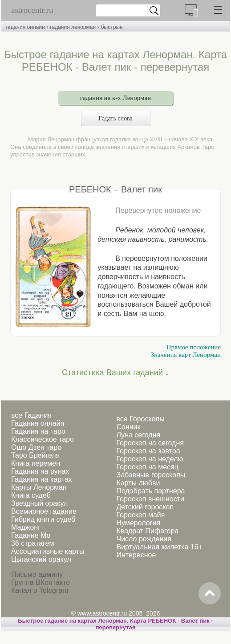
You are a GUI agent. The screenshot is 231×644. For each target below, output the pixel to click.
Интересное (136, 555)
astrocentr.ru (32, 10)
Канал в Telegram (40, 590)
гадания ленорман (73, 27)
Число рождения (144, 539)
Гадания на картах (42, 479)
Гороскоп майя (140, 515)
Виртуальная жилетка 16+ (159, 547)
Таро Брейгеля (35, 455)
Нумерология (138, 523)
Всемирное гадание (44, 511)
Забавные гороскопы (151, 475)
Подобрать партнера (150, 491)
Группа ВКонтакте (41, 582)
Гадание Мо (31, 535)
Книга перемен (36, 463)
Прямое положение (194, 347)
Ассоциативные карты (48, 551)
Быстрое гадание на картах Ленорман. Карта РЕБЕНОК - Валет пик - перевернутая (115, 624)
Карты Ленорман (39, 487)
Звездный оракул (39, 503)
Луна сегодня (138, 435)
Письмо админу (37, 574)
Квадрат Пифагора (147, 531)
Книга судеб (31, 495)
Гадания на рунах (40, 471)
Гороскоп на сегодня (150, 443)
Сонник (128, 427)
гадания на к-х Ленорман (115, 98)
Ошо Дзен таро (36, 447)
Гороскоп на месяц (147, 467)
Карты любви (138, 483)
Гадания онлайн (38, 423)
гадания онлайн (25, 27)
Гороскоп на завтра (148, 451)
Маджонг (26, 527)
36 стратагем (32, 543)
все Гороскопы (140, 419)
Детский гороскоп (145, 507)
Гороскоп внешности (150, 499)
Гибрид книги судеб (43, 519)
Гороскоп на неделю (150, 459)
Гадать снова (115, 118)
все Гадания (31, 415)
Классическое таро (43, 439)
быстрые (112, 27)
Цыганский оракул (41, 559)
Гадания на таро (38, 431)
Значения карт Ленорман (186, 355)
